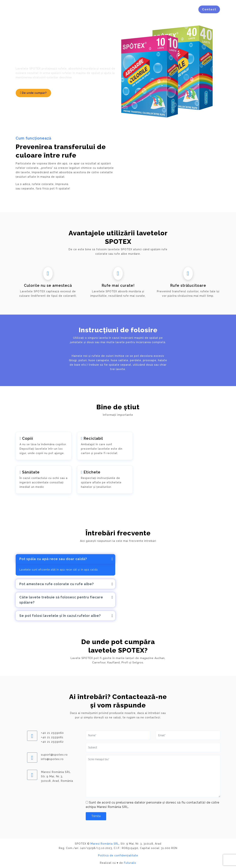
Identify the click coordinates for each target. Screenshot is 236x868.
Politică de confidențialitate (118, 855)
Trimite (96, 816)
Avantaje (132, 9)
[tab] (65, 559)
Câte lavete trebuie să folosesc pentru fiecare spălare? (61, 600)
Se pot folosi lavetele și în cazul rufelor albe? (60, 616)
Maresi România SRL (105, 844)
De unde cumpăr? (33, 93)
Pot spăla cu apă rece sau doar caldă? (53, 559)
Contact (209, 9)
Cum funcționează (103, 9)
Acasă (77, 9)
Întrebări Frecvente (163, 9)
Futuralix (130, 863)
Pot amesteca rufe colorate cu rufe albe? (57, 584)
